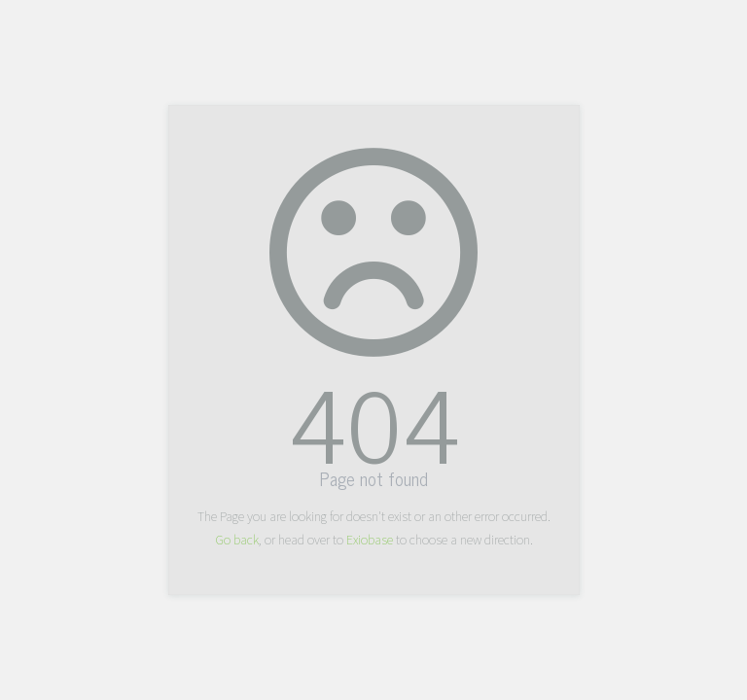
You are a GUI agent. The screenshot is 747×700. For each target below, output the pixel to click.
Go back (237, 540)
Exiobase (370, 540)
